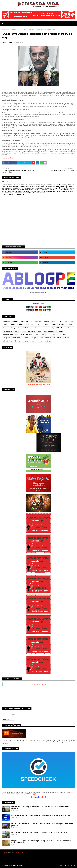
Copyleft (4, 853)
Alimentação (25, 321)
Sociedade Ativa (58, 338)
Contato (73, 865)
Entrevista (6, 328)
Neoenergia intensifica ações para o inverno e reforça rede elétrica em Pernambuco (39, 832)
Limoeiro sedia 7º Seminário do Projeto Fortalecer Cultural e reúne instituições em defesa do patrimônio (42, 825)
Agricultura (15, 321)
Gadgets (17, 331)
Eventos (71, 328)
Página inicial (6, 30)
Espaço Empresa (35, 328)
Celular (53, 321)
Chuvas (60, 321)
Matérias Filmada (8, 334)
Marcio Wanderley (7, 42)
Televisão (6, 341)
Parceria (66, 865)
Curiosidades (14, 30)
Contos (5, 325)
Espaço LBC (46, 328)
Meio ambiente (20, 334)
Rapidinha (27, 338)
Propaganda (6, 338)
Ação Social (6, 321)
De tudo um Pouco (43, 325)
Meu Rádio (29, 334)
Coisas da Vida (39, 684)
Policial (49, 334)
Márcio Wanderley (18, 865)
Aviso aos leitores (36, 321)
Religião (34, 338)
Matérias (61, 331)
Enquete (70, 325)
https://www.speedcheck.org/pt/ (26, 794)
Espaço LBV (55, 328)
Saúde (41, 338)
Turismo (40, 341)
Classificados (69, 321)
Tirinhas (26, 341)
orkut (42, 334)
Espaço (13, 328)
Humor (24, 331)
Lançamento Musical (50, 331)
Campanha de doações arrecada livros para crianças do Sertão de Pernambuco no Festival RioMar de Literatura (41, 842)
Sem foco (48, 338)
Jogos (39, 331)
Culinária (12, 325)
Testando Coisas (16, 341)
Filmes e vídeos (7, 331)
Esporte (63, 328)
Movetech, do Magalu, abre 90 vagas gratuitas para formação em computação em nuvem (40, 815)
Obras (37, 334)
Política (55, 334)
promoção (63, 334)
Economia (54, 325)
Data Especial (31, 325)
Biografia (46, 321)
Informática (32, 331)
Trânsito (33, 341)
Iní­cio (60, 865)
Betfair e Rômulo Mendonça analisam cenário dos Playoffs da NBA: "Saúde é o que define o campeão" (41, 808)
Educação (62, 325)
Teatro (67, 338)
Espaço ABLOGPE (23, 328)
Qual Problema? (17, 338)
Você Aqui (48, 341)
